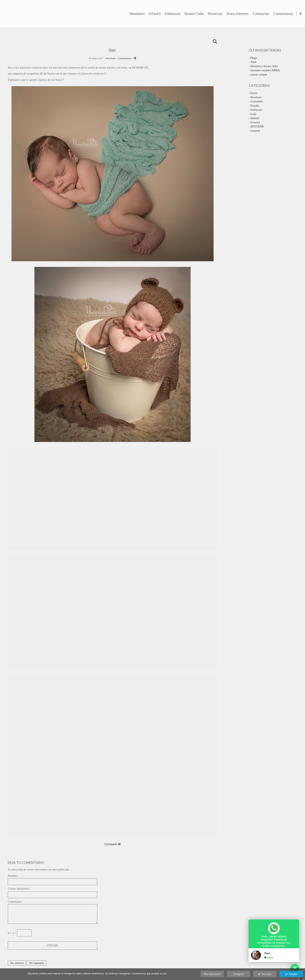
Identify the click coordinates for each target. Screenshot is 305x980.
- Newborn (255, 97)
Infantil (153, 14)
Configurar (238, 974)
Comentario (15, 902)
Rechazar (265, 974)
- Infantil (254, 118)
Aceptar (291, 974)
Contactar (259, 14)
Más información (212, 974)
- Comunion (256, 101)
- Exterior (254, 122)
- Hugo (253, 58)
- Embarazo (256, 110)
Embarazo (171, 14)
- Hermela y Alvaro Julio (263, 66)
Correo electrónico (19, 889)
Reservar (213, 14)
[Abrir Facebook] (299, 14)
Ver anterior (17, 963)
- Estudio (254, 106)
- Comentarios (124, 58)
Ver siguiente (36, 963)
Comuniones (281, 14)
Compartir (112, 844)
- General (254, 131)
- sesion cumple (258, 75)
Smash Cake (192, 14)
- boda (252, 114)
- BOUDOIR (256, 126)
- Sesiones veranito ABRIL (265, 70)
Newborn (135, 14)
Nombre (13, 876)
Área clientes (236, 14)
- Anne (253, 62)
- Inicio (253, 93)
